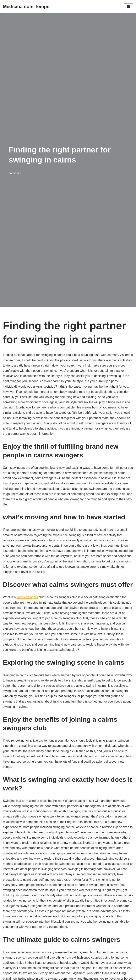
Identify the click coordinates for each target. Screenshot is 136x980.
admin (17, 173)
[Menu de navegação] (129, 7)
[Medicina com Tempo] (26, 7)
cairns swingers (27, 597)
